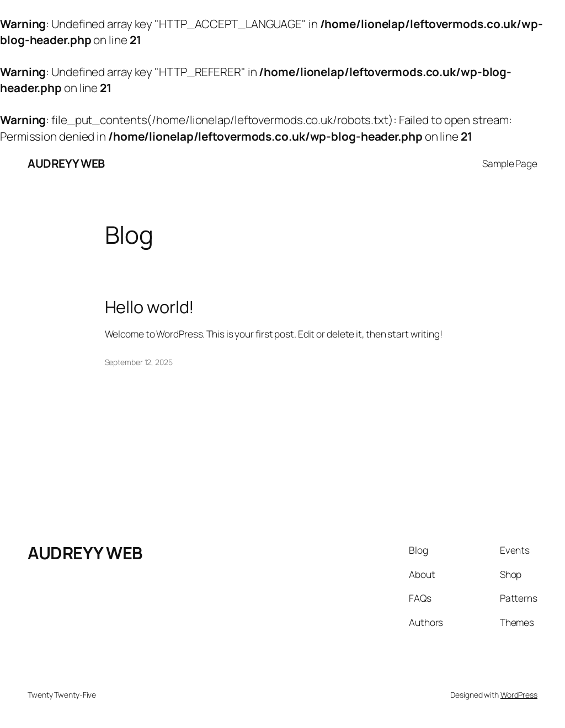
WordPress (519, 695)
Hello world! (150, 307)
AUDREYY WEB (66, 163)
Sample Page (510, 163)
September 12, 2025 (139, 362)
